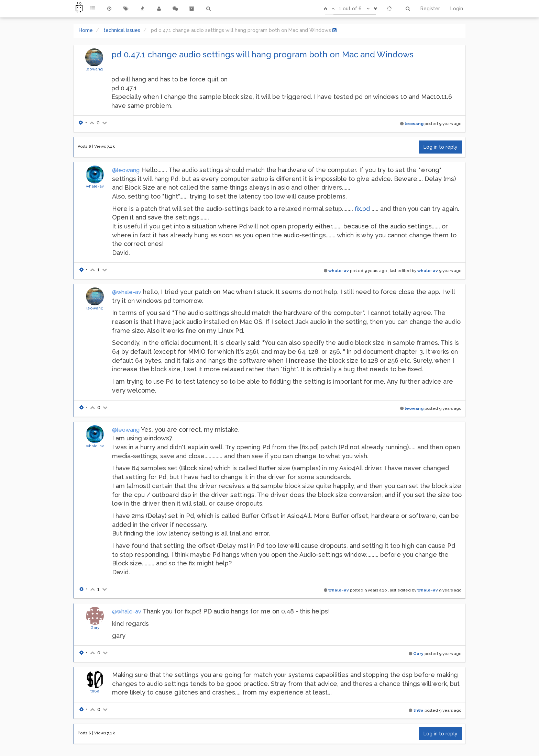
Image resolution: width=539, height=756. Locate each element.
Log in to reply (441, 147)
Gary (95, 628)
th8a (95, 691)
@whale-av (127, 292)
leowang (94, 69)
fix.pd (362, 209)
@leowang (126, 170)
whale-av (95, 186)
